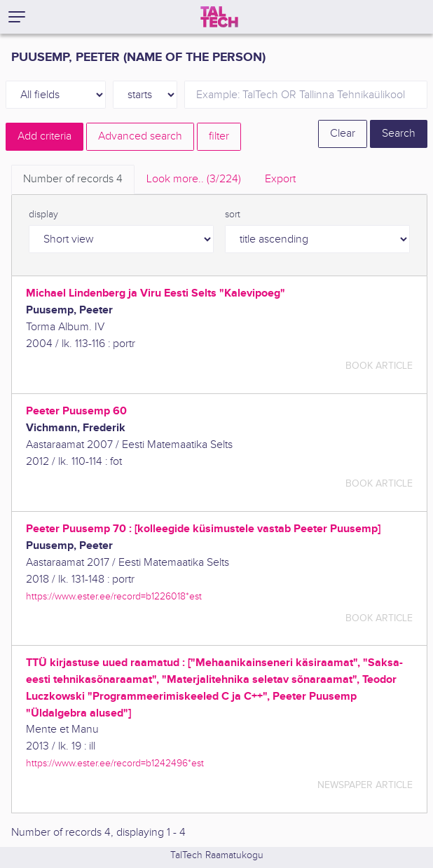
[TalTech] (219, 17)
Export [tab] (280, 179)
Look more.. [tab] (194, 179)
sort (233, 215)
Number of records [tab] (73, 179)
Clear (343, 134)
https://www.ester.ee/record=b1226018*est (114, 596)
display (43, 215)
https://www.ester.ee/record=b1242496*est (115, 763)
